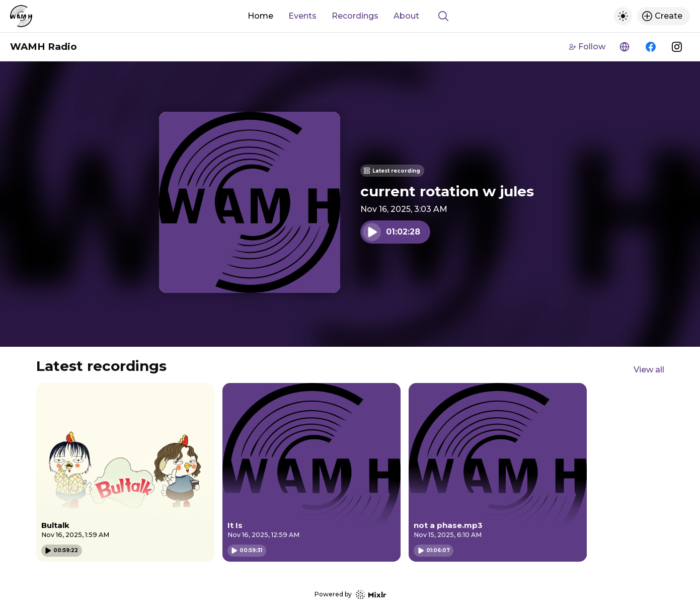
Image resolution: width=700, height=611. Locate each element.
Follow (587, 47)
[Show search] (443, 16)
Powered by (350, 595)
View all (649, 370)
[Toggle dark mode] (623, 16)
